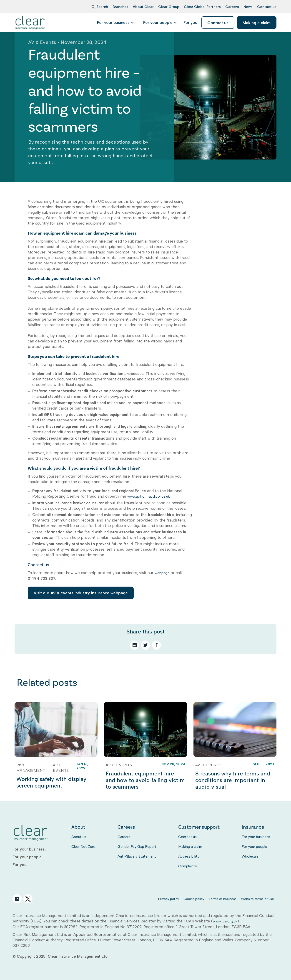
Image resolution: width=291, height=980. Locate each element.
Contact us (187, 837)
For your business (256, 837)
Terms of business (223, 899)
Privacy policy (169, 899)
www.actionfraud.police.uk (149, 496)
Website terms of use (257, 899)
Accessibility (189, 856)
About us (79, 837)
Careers (124, 837)
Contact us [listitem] (218, 23)
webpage (162, 573)
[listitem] (190, 23)
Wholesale (250, 856)
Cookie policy (194, 899)
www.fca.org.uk (225, 921)
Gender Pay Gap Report (137, 847)
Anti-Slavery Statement (137, 856)
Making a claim (190, 847)
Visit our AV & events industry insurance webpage (81, 593)
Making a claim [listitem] (257, 23)
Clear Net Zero (83, 847)
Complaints (188, 866)
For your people (254, 847)
